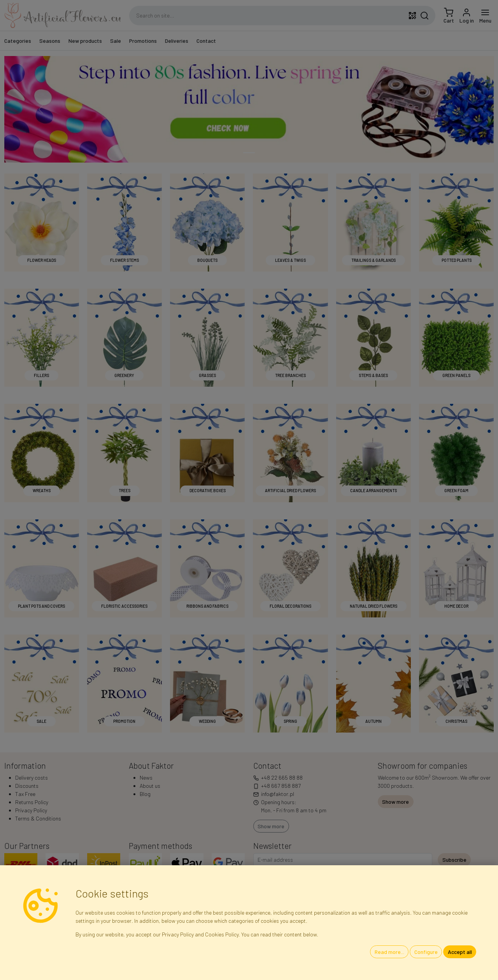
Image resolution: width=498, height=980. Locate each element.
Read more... (389, 952)
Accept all (460, 952)
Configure (426, 952)
